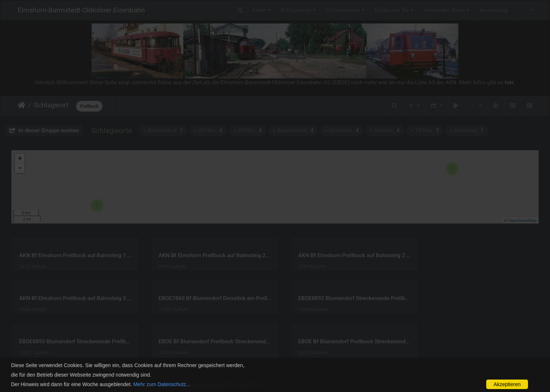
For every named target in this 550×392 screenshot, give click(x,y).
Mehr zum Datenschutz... (162, 384)
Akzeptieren (507, 384)
